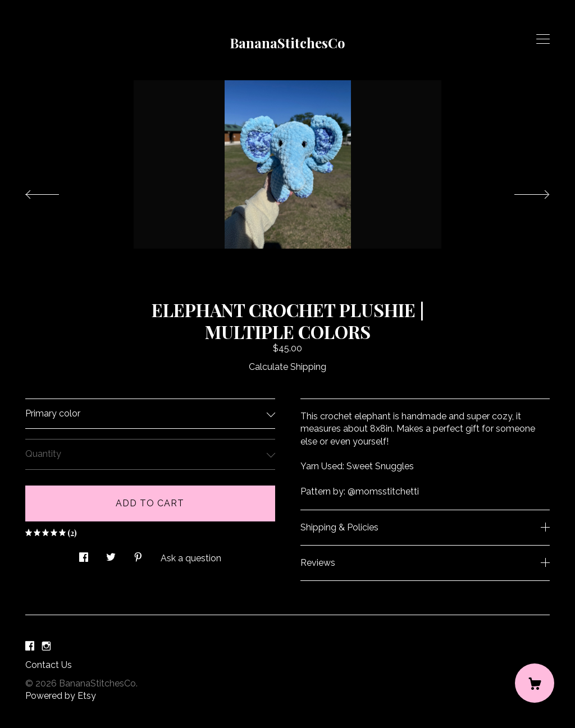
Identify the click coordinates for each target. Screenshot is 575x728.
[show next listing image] (522, 191)
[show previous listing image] (53, 191)
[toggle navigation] (543, 39)
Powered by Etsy (61, 696)
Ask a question (191, 558)
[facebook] (30, 646)
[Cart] (535, 683)
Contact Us (49, 665)
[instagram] (46, 646)
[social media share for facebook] (84, 554)
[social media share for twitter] (111, 554)
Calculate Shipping (287, 367)
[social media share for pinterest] (138, 554)
